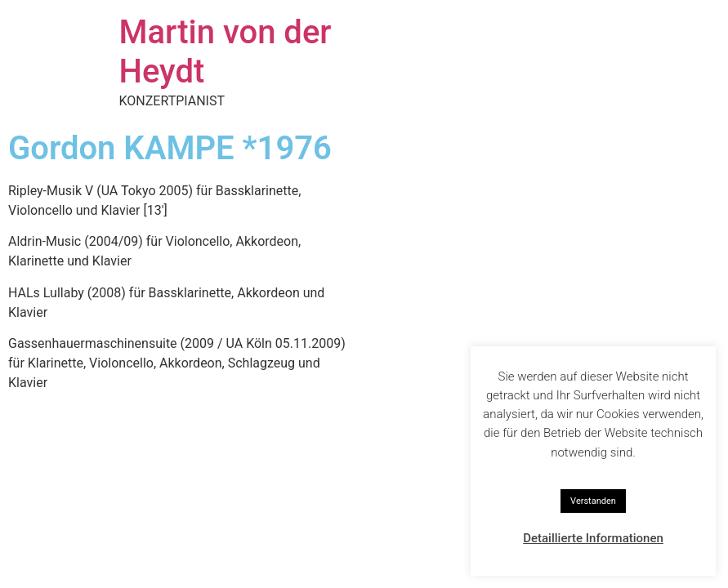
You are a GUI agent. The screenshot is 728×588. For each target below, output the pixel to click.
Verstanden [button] (593, 501)
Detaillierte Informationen (593, 538)
